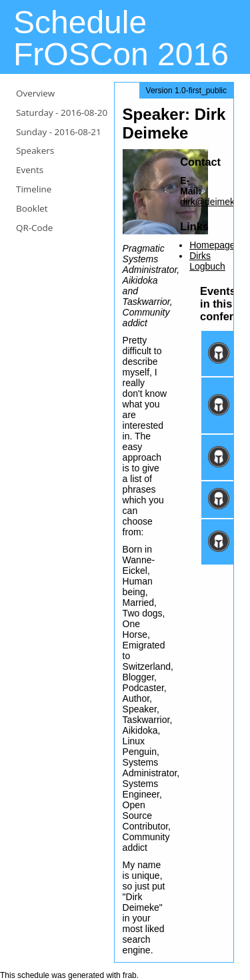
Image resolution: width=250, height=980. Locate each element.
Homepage (212, 245)
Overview (35, 93)
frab (130, 975)
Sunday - (59, 132)
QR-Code (34, 228)
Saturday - (62, 113)
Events (30, 170)
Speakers (35, 150)
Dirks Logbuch (207, 261)
